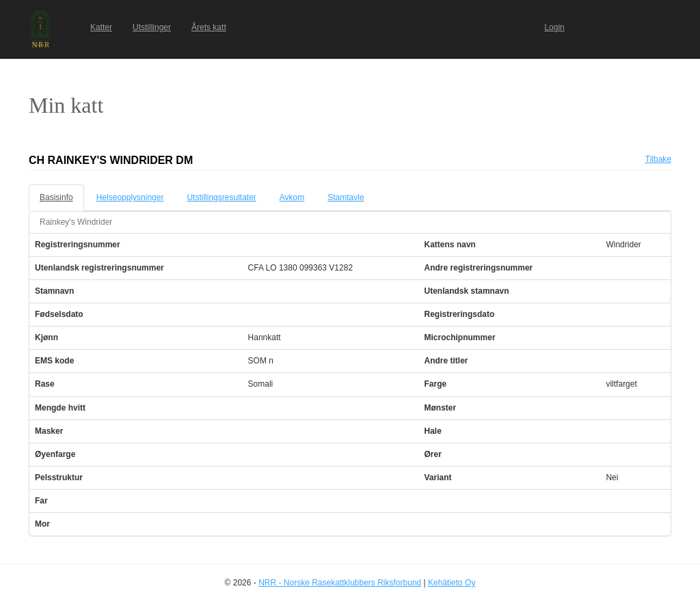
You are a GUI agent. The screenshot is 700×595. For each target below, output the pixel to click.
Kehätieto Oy (452, 583)
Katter (101, 27)
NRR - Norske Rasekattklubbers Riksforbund (340, 583)
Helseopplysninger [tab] (130, 197)
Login (554, 27)
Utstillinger (152, 27)
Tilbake (658, 159)
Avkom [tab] (292, 197)
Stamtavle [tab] (346, 197)
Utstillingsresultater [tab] (221, 197)
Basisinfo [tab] (56, 197)
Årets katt (209, 27)
